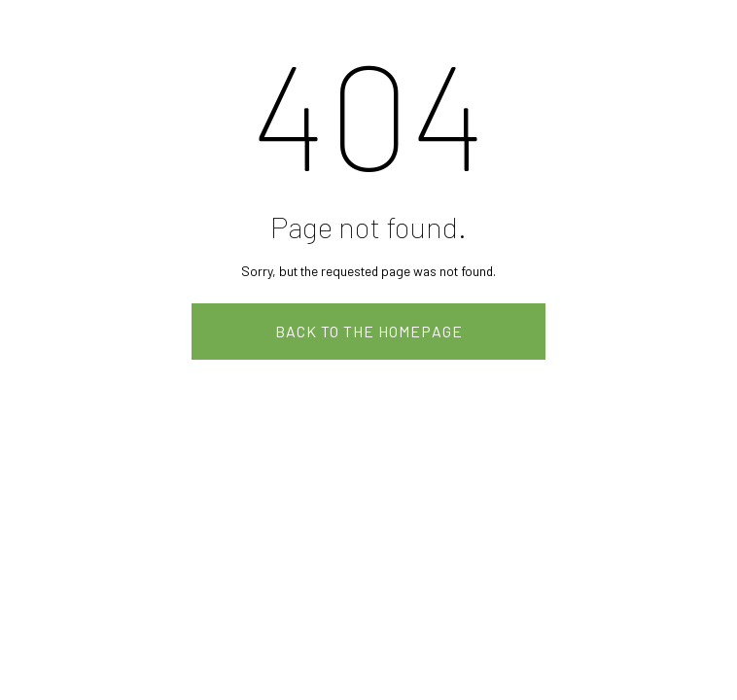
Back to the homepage (369, 331)
